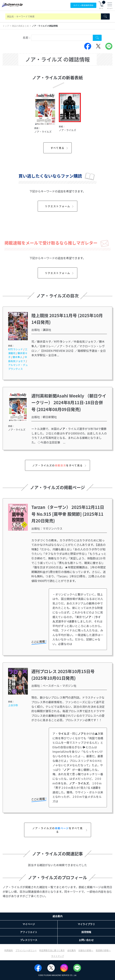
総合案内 (58, 916)
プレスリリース (29, 940)
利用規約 (9, 950)
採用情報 (86, 932)
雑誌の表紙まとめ (20, 26)
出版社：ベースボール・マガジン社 (54, 686)
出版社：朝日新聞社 (44, 417)
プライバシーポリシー (26, 950)
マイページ (29, 924)
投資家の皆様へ (103, 950)
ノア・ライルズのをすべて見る (60, 465)
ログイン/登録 (83, 5)
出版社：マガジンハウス (47, 528)
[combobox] (62, 38)
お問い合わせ (86, 940)
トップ (6, 26)
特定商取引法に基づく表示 (52, 950)
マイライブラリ (86, 924)
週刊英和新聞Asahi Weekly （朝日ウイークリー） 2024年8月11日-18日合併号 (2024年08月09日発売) (69, 402)
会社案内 (72, 950)
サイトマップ (58, 956)
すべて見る (60, 148)
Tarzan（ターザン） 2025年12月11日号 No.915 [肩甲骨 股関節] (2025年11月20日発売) (68, 514)
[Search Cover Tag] (97, 38)
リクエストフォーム (60, 206)
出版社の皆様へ (86, 950)
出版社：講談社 (41, 330)
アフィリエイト (29, 932)
